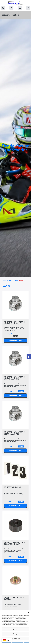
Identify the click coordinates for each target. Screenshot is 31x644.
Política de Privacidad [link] (17, 642)
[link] (29, 356)
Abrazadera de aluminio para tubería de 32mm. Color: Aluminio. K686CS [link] (15, 440)
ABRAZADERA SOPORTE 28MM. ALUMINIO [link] (14, 323)
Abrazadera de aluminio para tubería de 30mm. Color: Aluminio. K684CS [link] (15, 385)
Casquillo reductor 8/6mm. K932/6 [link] (13, 605)
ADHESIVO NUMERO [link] (13, 487)
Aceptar (16, 629)
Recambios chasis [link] (12, 280)
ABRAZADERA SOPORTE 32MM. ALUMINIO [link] (14, 433)
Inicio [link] (4, 280)
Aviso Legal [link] (26, 642)
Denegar (16, 634)
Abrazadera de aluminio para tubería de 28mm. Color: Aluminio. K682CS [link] (15, 329)
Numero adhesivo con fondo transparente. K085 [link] (15, 494)
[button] (29, 612)
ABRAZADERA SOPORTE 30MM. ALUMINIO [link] (14, 378)
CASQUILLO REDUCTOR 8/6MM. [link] (14, 598)
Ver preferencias (15, 638)
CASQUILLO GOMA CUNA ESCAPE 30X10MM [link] (14, 543)
